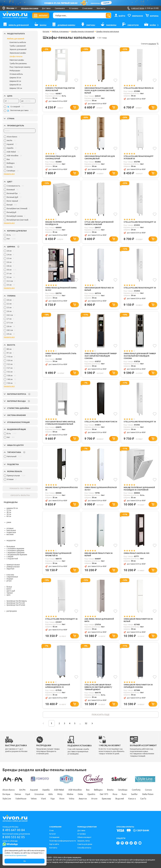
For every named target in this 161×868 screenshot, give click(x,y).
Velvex (34, 799)
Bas (88, 790)
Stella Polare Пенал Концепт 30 (140, 288)
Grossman (39, 794)
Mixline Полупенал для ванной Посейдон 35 (61, 223)
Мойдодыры (15, 71)
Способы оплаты (84, 848)
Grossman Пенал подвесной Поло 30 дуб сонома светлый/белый (100, 90)
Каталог (46, 31)
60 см (9, 516)
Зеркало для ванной (18, 49)
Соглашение (54, 837)
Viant (43, 799)
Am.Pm (22, 790)
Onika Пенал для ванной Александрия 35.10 (58, 686)
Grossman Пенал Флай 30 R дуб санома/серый (60, 157)
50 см (9, 514)
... (80, 723)
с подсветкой (12, 559)
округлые (10, 569)
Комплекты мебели (18, 42)
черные (10, 593)
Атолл (94, 799)
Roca (115, 794)
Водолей (120, 799)
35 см (9, 510)
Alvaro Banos (9, 790)
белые (9, 587)
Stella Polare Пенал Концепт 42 (61, 619)
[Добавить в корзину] (75, 107)
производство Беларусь (17, 601)
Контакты (101, 8)
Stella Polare (148, 794)
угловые (10, 528)
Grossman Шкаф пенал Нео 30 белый (99, 289)
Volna (72, 799)
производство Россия (16, 603)
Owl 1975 (104, 794)
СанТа (143, 799)
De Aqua (6, 794)
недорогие (11, 540)
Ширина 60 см (15, 81)
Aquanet (34, 790)
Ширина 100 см (16, 88)
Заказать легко (84, 841)
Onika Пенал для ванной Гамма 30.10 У (61, 289)
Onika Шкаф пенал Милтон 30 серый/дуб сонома (138, 686)
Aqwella (46, 790)
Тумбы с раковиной (18, 46)
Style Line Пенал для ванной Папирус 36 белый (99, 223)
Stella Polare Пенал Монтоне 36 (101, 422)
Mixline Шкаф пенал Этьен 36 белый (98, 554)
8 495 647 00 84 (14, 830)
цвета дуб (11, 591)
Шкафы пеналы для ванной (83, 31)
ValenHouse (21, 799)
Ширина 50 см (15, 78)
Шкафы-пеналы (16, 56)
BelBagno (98, 790)
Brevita (110, 790)
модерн (10, 579)
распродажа (12, 611)
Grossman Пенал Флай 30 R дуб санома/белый (100, 157)
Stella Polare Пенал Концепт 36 (140, 422)
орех (8, 595)
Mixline (70, 794)
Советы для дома (85, 844)
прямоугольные (13, 565)
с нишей (10, 557)
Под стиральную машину (20, 67)
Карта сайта (54, 844)
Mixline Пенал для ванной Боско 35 (62, 489)
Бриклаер (106, 799)
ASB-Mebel (59, 790)
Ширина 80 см (15, 85)
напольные (11, 530)
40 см (9, 512)
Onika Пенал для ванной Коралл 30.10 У (101, 489)
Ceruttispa (123, 790)
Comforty (136, 790)
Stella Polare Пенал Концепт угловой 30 (139, 157)
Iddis (51, 794)
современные (12, 577)
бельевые (11, 546)
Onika (80, 794)
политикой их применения (15, 855)
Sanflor (134, 794)
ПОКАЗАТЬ (20, 488)
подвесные (11, 532)
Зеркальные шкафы (18, 53)
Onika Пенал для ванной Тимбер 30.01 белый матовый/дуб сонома (140, 356)
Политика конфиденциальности (63, 841)
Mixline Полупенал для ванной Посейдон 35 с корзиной (139, 489)
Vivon (62, 799)
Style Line (7, 799)
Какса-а (132, 799)
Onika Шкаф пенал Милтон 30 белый (138, 620)
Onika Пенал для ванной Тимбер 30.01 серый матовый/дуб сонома (101, 356)
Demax (18, 794)
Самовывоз (60, 8)
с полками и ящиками (15, 549)
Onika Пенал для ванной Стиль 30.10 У (61, 355)
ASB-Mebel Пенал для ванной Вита (99, 620)
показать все (9, 174)
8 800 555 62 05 (14, 837)
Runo (124, 794)
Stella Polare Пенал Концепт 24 (140, 222)
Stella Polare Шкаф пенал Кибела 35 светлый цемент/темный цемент (98, 687)
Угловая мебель (16, 74)
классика (10, 575)
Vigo (53, 799)
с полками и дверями (15, 551)
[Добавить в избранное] (76, 80)
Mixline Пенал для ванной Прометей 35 (58, 554)
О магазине (87, 8)
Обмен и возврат (84, 837)
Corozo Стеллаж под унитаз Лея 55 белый (60, 89)
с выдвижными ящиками (17, 555)
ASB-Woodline (75, 790)
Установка (74, 8)
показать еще (101, 715)
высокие (10, 534)
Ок (25, 861)
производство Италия (16, 605)
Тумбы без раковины (18, 63)
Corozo (148, 790)
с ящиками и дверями (15, 553)
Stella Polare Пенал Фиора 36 (139, 88)
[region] (20, 154)
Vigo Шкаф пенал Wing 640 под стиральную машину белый (60, 423)
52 (86, 723)
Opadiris (91, 794)
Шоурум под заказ (30, 8)
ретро (9, 581)
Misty (60, 794)
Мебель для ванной (16, 39)
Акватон (83, 799)
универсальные (13, 567)
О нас (52, 830)
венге (9, 589)
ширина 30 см (12, 508)
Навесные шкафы (17, 60)
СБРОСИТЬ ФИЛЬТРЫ (20, 495)
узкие (9, 522)
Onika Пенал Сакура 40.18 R (136, 553)
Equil (28, 794)
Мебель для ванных (60, 31)
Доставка (46, 8)
